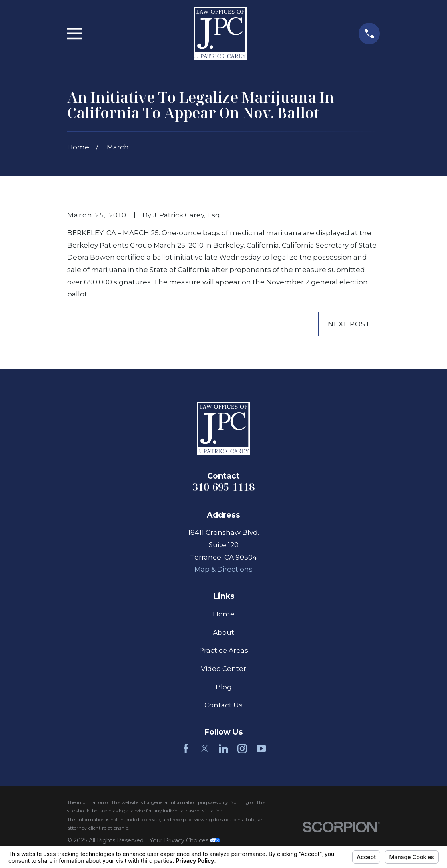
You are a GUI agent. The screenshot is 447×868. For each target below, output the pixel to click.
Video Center (223, 669)
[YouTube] (261, 749)
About (223, 632)
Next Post (349, 324)
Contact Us (223, 705)
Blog (224, 687)
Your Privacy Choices (185, 840)
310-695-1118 (223, 487)
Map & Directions (223, 569)
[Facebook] (186, 749)
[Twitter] (205, 749)
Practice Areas (224, 650)
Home (224, 614)
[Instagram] (242, 749)
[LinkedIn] (223, 749)
